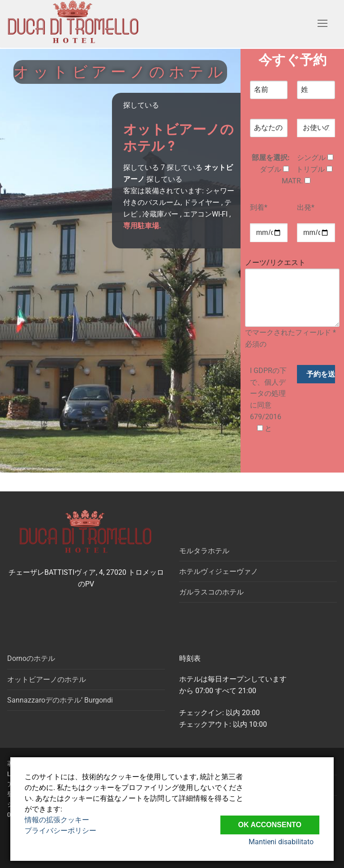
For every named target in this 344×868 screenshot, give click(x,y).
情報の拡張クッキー (57, 820)
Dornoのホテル (31, 658)
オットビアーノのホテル (47, 679)
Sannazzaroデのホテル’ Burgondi (60, 700)
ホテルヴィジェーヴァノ (219, 571)
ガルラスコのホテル (211, 592)
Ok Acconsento (270, 822)
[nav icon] (322, 24)
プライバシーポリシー (60, 831)
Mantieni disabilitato (287, 842)
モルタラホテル (204, 551)
